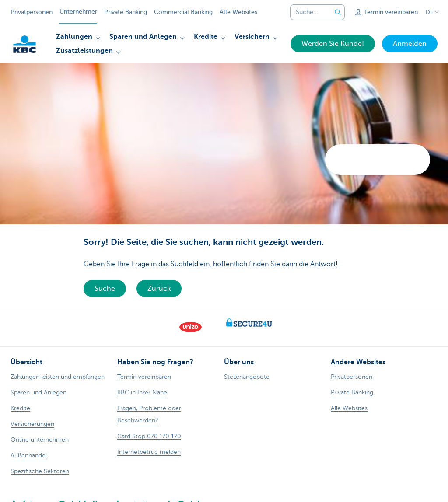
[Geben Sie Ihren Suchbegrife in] (338, 12)
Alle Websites (238, 12)
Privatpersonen (31, 12)
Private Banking (126, 12)
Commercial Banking (183, 12)
